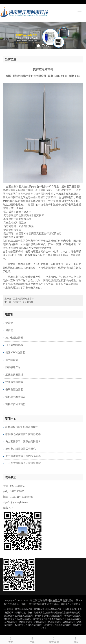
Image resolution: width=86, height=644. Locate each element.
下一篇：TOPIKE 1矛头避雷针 (19, 302)
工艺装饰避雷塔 (14, 375)
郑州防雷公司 (11, 622)
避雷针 (9, 323)
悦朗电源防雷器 (14, 390)
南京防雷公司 (55, 622)
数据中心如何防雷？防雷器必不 (23, 434)
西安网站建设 (40, 609)
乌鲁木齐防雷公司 (56, 619)
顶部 (75, 640)
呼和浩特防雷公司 (73, 616)
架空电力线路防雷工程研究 (21, 449)
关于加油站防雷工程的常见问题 (23, 456)
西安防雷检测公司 (24, 609)
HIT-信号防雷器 (14, 345)
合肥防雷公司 (40, 622)
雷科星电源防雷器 (16, 397)
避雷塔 (9, 330)
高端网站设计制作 (24, 613)
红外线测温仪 (40, 613)
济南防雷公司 (26, 622)
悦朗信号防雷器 (14, 382)
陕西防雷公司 (55, 609)
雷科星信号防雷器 (16, 404)
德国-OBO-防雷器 (15, 353)
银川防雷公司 (10, 619)
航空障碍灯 (12, 360)
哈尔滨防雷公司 (26, 616)
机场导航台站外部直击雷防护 (22, 427)
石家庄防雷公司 (74, 619)
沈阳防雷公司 (56, 616)
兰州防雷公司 (25, 619)
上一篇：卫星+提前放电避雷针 (19, 299)
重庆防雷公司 (65, 625)
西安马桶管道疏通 (57, 613)
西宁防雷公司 (39, 619)
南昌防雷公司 (36, 625)
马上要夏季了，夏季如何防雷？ (23, 442)
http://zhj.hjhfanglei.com (15, 502)
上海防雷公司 (50, 625)
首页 (11, 640)
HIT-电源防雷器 (14, 338)
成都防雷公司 (69, 622)
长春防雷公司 (41, 616)
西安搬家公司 (74, 613)
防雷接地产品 (13, 367)
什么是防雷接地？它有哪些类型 (23, 463)
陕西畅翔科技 (10, 616)
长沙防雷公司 (21, 625)
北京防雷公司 (69, 609)
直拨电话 (54, 640)
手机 (32, 640)
